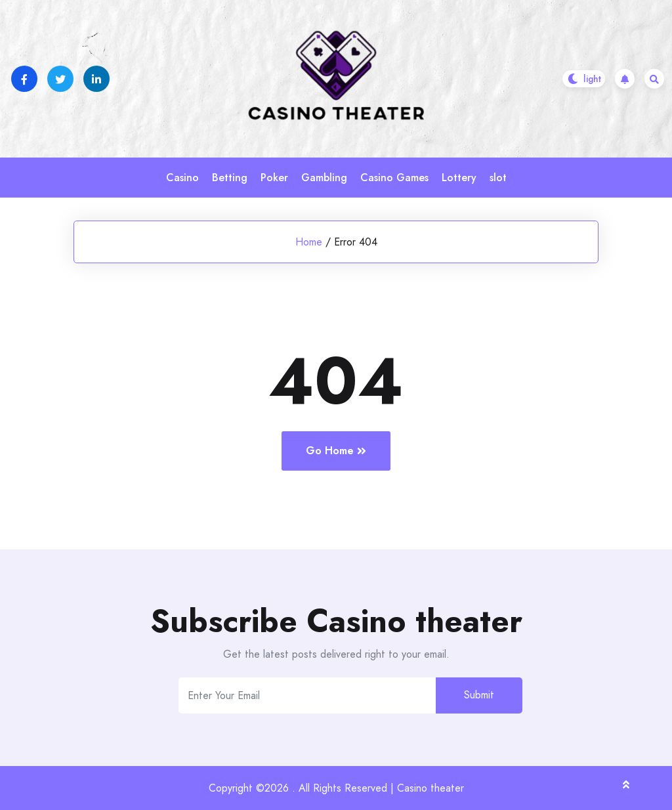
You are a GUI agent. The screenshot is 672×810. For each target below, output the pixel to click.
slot (498, 178)
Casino (182, 178)
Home (309, 242)
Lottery (459, 178)
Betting (230, 178)
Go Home (336, 451)
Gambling (324, 178)
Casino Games (394, 178)
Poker (274, 178)
